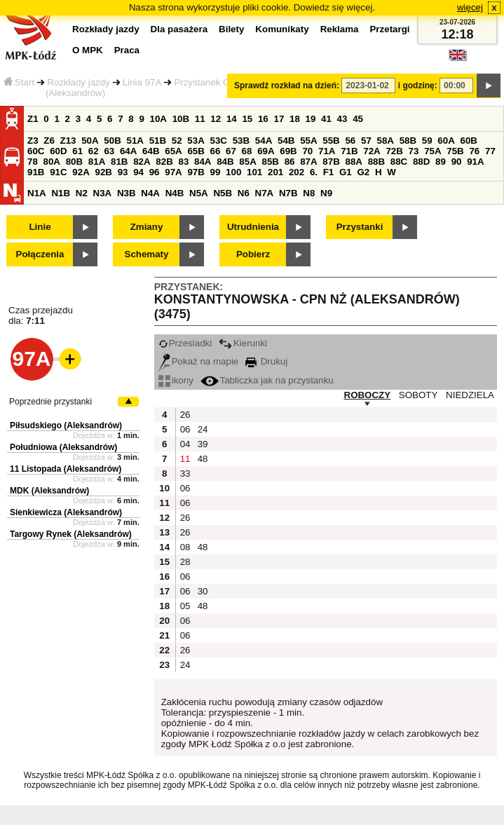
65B (196, 151)
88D (421, 162)
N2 (82, 193)
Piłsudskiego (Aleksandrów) (66, 425)
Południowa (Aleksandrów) (63, 447)
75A (433, 151)
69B (288, 151)
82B (164, 162)
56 (350, 141)
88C (399, 162)
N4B (175, 193)
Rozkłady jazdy (79, 82)
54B (286, 141)
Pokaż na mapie (199, 361)
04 (185, 444)
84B (225, 162)
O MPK (88, 50)
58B (408, 141)
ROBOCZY (368, 395)
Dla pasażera (179, 29)
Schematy (147, 254)
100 (233, 172)
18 (295, 119)
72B (394, 151)
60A (446, 141)
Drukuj (266, 361)
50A (90, 141)
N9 (326, 193)
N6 (244, 193)
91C (58, 172)
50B (112, 141)
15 (247, 119)
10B (181, 119)
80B (74, 162)
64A (128, 151)
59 (427, 141)
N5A (199, 193)
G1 (346, 172)
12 (216, 119)
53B (241, 141)
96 (155, 172)
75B (455, 151)
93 (123, 172)
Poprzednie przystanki (50, 402)
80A (52, 162)
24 (203, 429)
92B (103, 172)
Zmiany (147, 227)
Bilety (231, 29)
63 (109, 151)
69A (266, 151)
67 (231, 151)
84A (203, 162)
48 (203, 459)
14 (232, 119)
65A (173, 151)
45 (358, 119)
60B (469, 141)
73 (414, 151)
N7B (288, 193)
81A (97, 162)
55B (331, 141)
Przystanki (360, 227)
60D (58, 151)
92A (81, 172)
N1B (61, 193)
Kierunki (243, 343)
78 (33, 162)
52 (177, 141)
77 (490, 151)
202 (297, 172)
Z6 (49, 141)
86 (290, 162)
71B (349, 151)
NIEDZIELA (470, 395)
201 (275, 172)
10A (158, 119)
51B (158, 141)
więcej (470, 7)
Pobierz (253, 254)
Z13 (68, 141)
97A (173, 172)
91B (36, 172)
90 (457, 162)
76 (474, 151)
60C (36, 151)
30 (203, 591)
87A (308, 162)
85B (270, 162)
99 (216, 172)
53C (219, 141)
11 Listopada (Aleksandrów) (66, 469)
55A (308, 141)
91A (475, 162)
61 (77, 151)
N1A (37, 193)
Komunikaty (282, 29)
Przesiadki (185, 343)
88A (353, 162)
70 (307, 151)
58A (386, 141)
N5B (223, 193)
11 (200, 119)
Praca (127, 50)
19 (311, 119)
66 (216, 151)
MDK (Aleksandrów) (49, 491)
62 (94, 151)
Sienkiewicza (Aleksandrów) (66, 512)
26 (185, 415)
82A (142, 162)
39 (203, 444)
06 (185, 429)
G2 (363, 172)
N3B (127, 193)
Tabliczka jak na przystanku (267, 380)
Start (19, 82)
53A (196, 141)
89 (441, 162)
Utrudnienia (253, 227)
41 (326, 119)
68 (247, 151)
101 (254, 172)
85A (247, 162)
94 (138, 172)
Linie (40, 227)
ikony (176, 380)
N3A (103, 193)
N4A (150, 193)
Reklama (340, 29)
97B (196, 172)
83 (183, 162)
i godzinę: (418, 86)
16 (263, 119)
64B (151, 151)
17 (279, 119)
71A (327, 151)
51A (135, 141)
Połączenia (40, 254)
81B (119, 162)
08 (185, 547)
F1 (329, 172)
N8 (309, 193)
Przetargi (389, 29)
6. (314, 172)
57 (366, 141)
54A (264, 141)
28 (185, 562)
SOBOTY (418, 395)
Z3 (33, 141)
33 (185, 473)
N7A (265, 193)
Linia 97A (142, 82)
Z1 (33, 119)
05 (185, 606)
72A (372, 151)
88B (376, 162)
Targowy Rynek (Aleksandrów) (71, 534)
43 (342, 119)
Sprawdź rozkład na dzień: (287, 86)
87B (331, 162)
